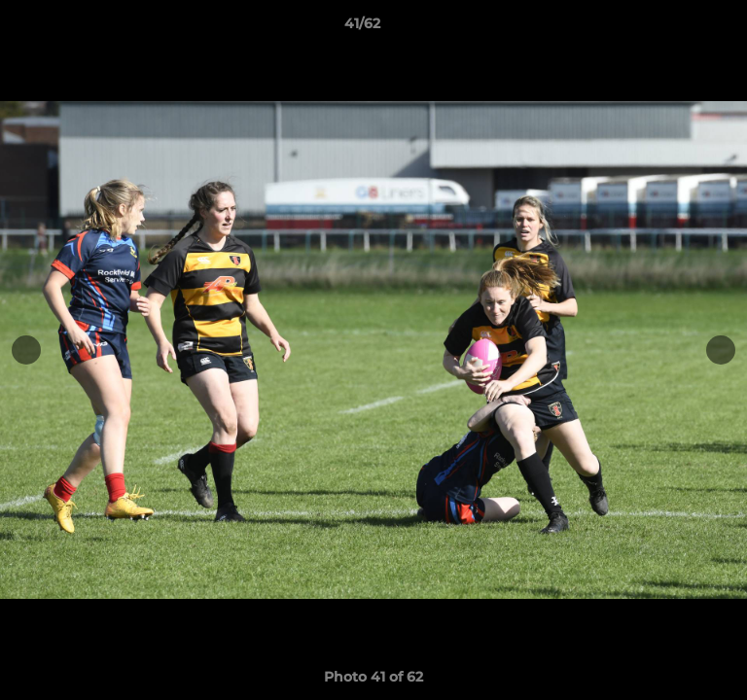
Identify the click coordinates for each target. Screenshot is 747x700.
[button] (677, 28)
